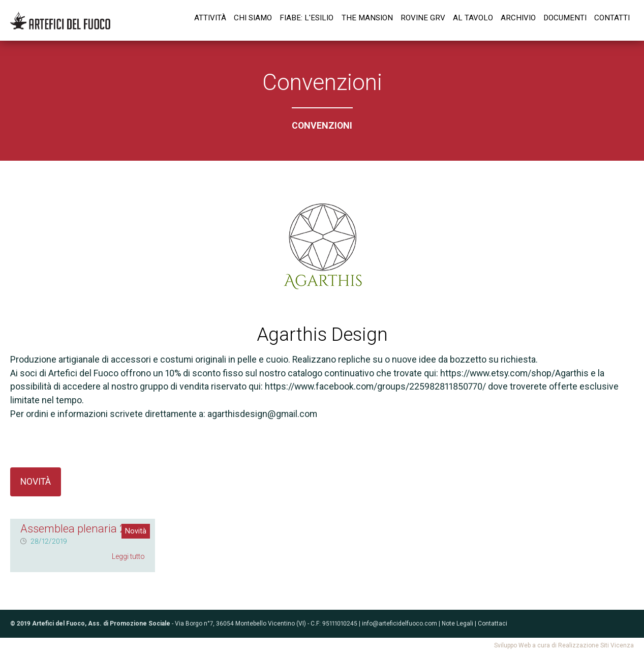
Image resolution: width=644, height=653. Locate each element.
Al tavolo (473, 18)
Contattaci (493, 624)
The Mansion (367, 18)
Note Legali (457, 624)
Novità (36, 481)
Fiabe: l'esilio (306, 18)
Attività (210, 18)
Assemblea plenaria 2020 (83, 528)
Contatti (612, 18)
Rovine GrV (423, 18)
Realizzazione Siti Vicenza (596, 645)
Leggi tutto (128, 556)
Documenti (565, 18)
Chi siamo (253, 18)
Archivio (518, 18)
